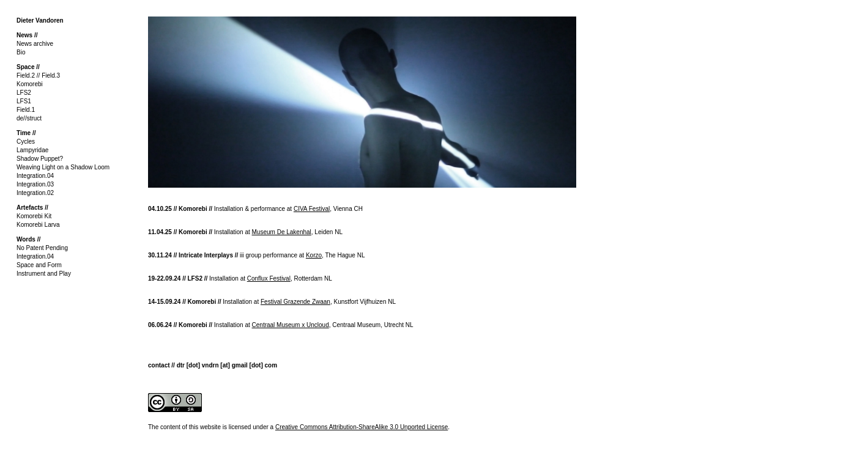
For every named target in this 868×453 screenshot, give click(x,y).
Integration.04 (35, 176)
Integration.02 (35, 193)
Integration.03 (35, 184)
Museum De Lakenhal (282, 232)
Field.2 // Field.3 (38, 75)
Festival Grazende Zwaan (295, 302)
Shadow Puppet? (40, 159)
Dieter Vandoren (40, 20)
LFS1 (24, 101)
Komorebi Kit (34, 216)
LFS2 (24, 93)
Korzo (314, 255)
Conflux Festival (269, 278)
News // (27, 35)
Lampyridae (32, 150)
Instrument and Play (44, 274)
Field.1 (26, 110)
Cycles (26, 142)
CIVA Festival (312, 209)
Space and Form (39, 265)
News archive (35, 44)
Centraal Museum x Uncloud (291, 325)
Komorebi (30, 84)
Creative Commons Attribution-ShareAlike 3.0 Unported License (362, 427)
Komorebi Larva (38, 225)
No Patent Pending (42, 248)
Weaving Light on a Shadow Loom (63, 167)
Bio (21, 52)
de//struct (29, 118)
